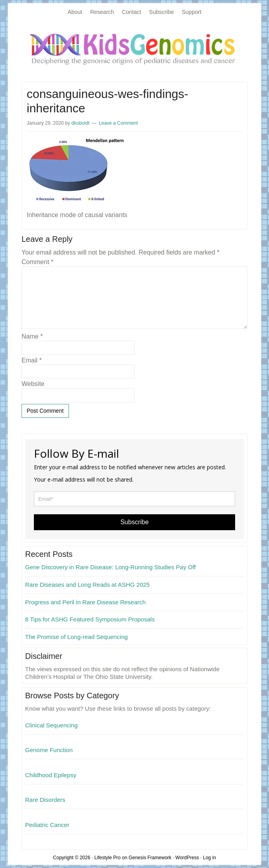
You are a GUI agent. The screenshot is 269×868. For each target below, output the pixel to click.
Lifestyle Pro (108, 858)
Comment (37, 262)
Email (32, 360)
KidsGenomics (134, 49)
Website (33, 384)
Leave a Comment (118, 123)
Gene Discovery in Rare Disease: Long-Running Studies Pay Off (110, 567)
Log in (209, 858)
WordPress (187, 858)
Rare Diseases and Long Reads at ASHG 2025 (87, 585)
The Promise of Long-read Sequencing (77, 637)
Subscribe (134, 522)
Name (32, 336)
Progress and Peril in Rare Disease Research (85, 602)
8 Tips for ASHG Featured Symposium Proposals (90, 619)
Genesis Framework (150, 858)
